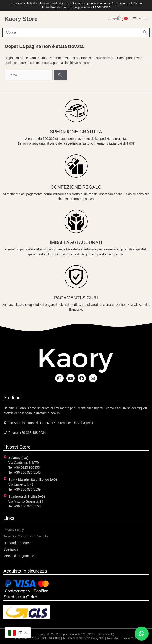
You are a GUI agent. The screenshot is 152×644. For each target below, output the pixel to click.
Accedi (113, 19)
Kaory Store (21, 19)
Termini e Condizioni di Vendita (26, 536)
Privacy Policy (14, 530)
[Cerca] (60, 75)
